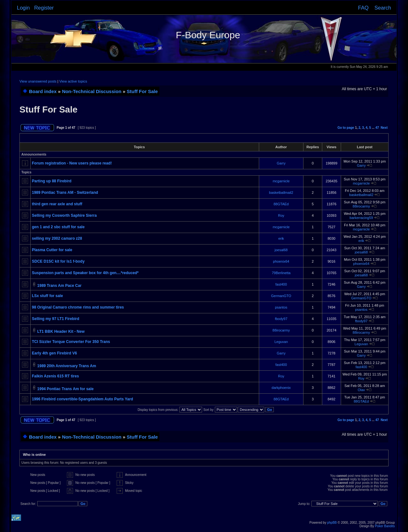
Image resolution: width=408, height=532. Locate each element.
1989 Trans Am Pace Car (59, 286)
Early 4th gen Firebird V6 (54, 353)
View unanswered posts (38, 81)
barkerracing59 (361, 218)
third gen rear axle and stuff (57, 204)
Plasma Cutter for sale (52, 250)
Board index (43, 91)
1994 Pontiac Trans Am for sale (66, 389)
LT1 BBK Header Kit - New (61, 332)
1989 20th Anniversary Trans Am (67, 366)
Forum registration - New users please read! (72, 163)
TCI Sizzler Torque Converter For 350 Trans (71, 342)
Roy (281, 215)
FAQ (363, 8)
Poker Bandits (385, 526)
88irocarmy (361, 206)
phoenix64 (281, 261)
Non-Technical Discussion (91, 91)
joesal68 (281, 250)
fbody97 (281, 319)
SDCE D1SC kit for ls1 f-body (58, 261)
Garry (281, 163)
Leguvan (281, 342)
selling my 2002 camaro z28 (57, 238)
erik (281, 238)
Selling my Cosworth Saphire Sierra (64, 215)
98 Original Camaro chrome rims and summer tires (78, 307)
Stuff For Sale (142, 91)
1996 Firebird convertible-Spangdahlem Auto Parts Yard (82, 399)
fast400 (281, 284)
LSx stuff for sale (47, 296)
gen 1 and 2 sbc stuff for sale (58, 227)
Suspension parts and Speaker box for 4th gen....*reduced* (85, 273)
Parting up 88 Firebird (52, 181)
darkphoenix (281, 388)
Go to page (346, 128)
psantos (281, 307)
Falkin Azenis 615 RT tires (55, 376)
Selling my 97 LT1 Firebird (55, 319)
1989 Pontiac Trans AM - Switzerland (65, 193)
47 (377, 128)
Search (383, 8)
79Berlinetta (281, 273)
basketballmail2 (281, 193)
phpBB (332, 523)
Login (23, 8)
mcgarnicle (281, 181)
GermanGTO (281, 296)
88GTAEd (281, 204)
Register (44, 8)
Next (384, 128)
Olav (361, 390)
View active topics (73, 81)
